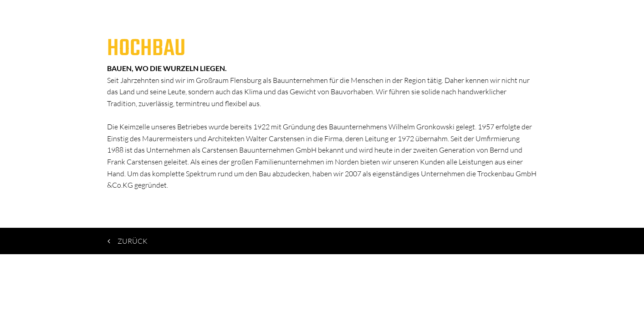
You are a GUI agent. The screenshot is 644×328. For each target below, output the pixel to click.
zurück (128, 241)
